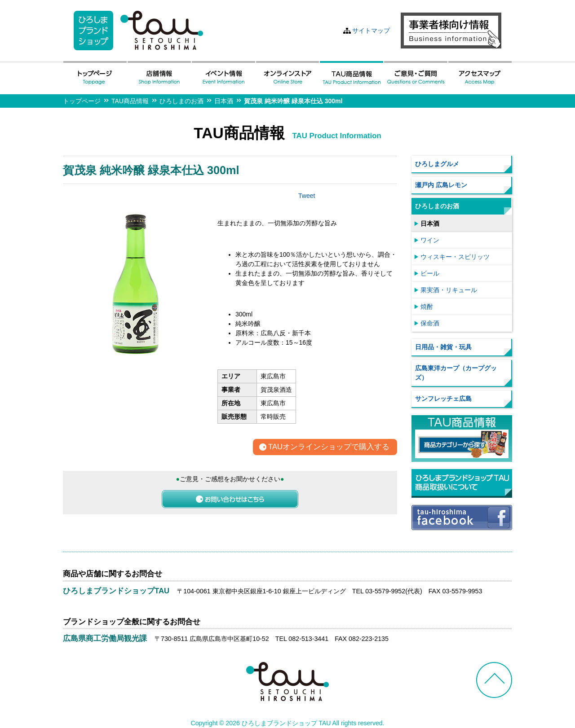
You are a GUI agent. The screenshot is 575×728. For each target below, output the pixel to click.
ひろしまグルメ (437, 164)
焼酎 (427, 307)
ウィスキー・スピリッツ (455, 257)
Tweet (307, 196)
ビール (430, 273)
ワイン (430, 240)
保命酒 (430, 323)
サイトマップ (371, 31)
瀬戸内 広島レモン (441, 185)
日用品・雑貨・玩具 (443, 347)
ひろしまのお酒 (181, 101)
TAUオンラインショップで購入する (329, 447)
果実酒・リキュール (449, 290)
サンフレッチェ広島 (443, 399)
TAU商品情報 (130, 101)
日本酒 (224, 101)
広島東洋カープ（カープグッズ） (456, 373)
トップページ (82, 101)
